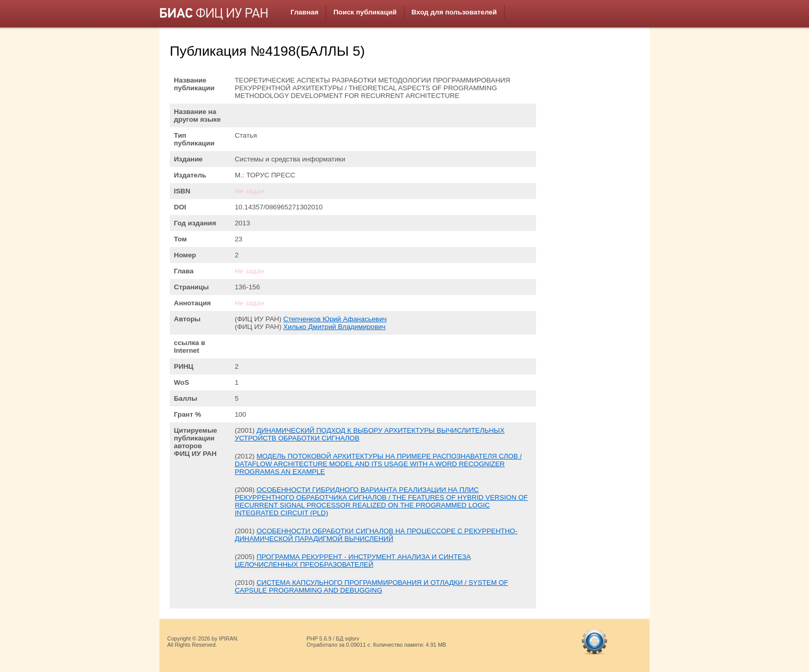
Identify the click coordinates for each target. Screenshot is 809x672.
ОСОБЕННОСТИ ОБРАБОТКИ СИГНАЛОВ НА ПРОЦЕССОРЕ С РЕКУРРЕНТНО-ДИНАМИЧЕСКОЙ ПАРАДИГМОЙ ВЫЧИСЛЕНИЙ (376, 535)
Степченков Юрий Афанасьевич (335, 319)
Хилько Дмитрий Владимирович (334, 327)
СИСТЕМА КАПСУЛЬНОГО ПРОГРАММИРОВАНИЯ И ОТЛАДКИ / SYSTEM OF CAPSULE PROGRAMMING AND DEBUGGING (371, 586)
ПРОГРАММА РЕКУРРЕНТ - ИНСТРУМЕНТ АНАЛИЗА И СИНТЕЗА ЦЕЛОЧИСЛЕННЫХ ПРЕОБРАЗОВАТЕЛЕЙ (353, 561)
